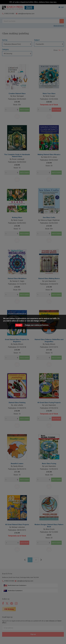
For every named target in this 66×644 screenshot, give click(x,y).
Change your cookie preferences (37, 325)
